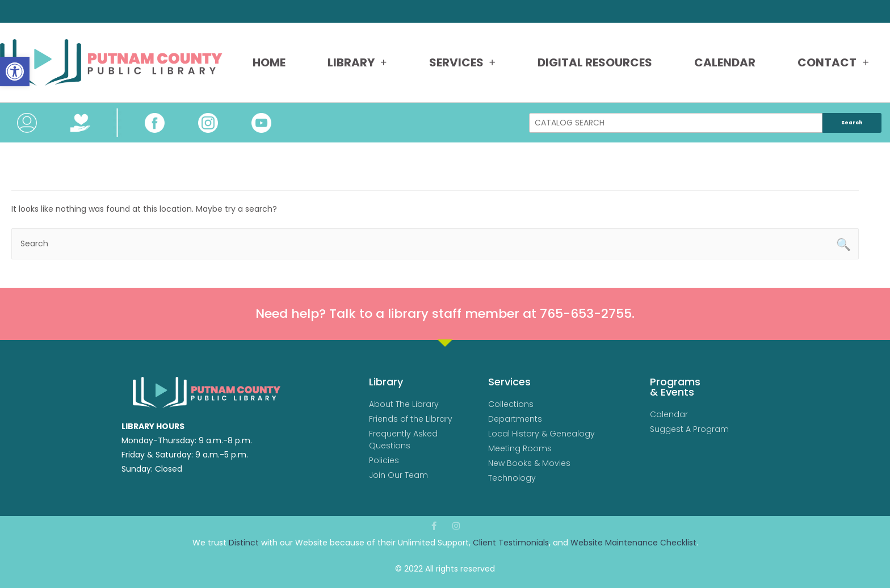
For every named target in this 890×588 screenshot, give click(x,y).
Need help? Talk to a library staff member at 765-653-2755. (445, 314)
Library (357, 62)
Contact (833, 62)
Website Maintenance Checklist (633, 543)
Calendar (725, 62)
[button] (15, 72)
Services (462, 62)
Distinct (244, 543)
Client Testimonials (511, 543)
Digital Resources (595, 62)
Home (269, 62)
